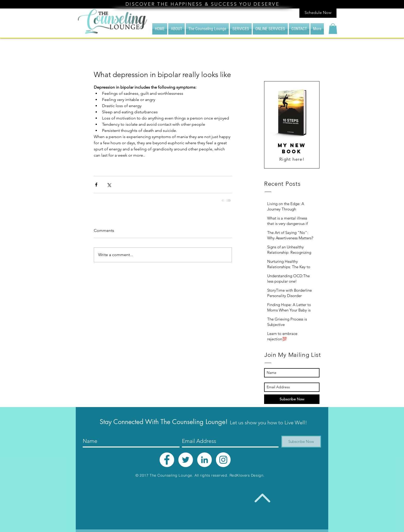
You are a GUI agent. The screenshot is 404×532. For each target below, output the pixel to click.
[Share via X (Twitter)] (109, 185)
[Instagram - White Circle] (223, 460)
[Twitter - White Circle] (186, 460)
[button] (333, 29)
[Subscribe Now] (292, 399)
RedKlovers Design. (247, 475)
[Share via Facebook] (96, 185)
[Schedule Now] (318, 13)
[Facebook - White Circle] (167, 460)
